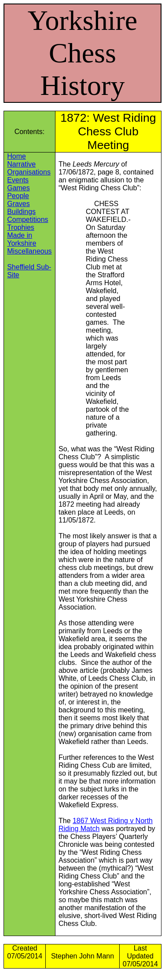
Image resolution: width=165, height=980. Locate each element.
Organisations (29, 172)
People (18, 196)
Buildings (21, 212)
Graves (18, 204)
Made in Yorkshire (22, 239)
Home (16, 156)
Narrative (21, 164)
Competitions (27, 220)
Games (18, 188)
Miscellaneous (29, 251)
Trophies (21, 227)
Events (18, 180)
